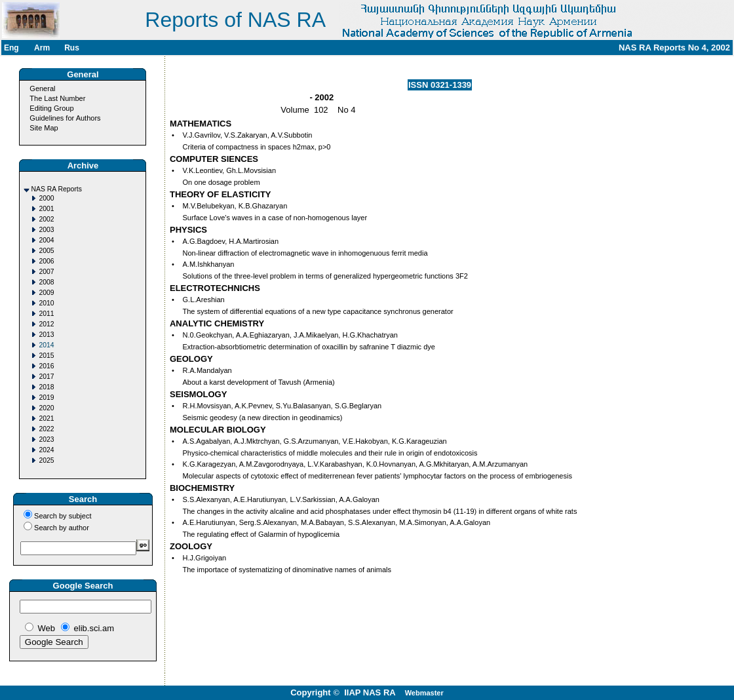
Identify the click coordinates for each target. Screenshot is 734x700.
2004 (46, 240)
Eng (11, 48)
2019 (46, 398)
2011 (46, 314)
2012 (46, 324)
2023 (46, 439)
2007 (46, 272)
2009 (46, 293)
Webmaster (424, 693)
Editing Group (51, 108)
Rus (72, 48)
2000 (46, 198)
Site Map (44, 128)
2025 (46, 460)
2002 (46, 219)
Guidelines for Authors (65, 118)
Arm (42, 48)
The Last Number (57, 98)
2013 (46, 335)
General (42, 88)
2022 (46, 429)
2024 (46, 450)
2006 (46, 261)
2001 (46, 209)
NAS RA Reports (56, 189)
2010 (46, 303)
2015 (46, 356)
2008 (46, 282)
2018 (46, 387)
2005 (46, 251)
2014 (46, 345)
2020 (46, 408)
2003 (46, 230)
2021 (46, 418)
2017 (46, 377)
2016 (46, 366)
